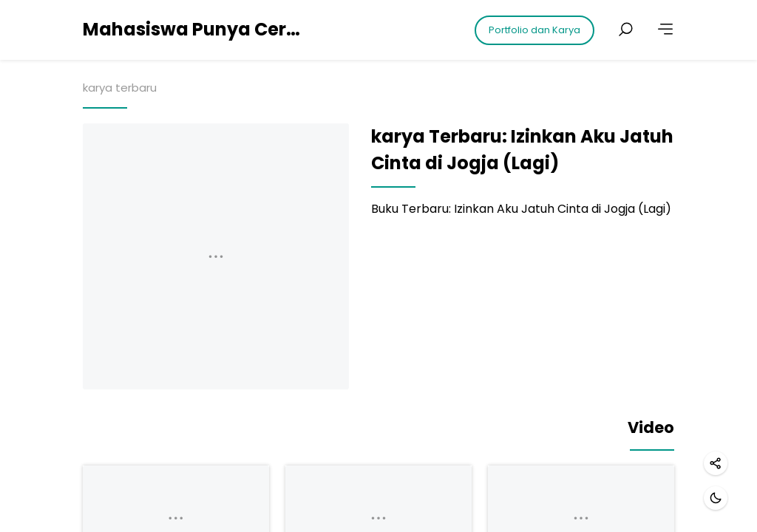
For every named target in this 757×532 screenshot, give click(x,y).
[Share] (716, 463)
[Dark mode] (716, 498)
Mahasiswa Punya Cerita (194, 29)
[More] (665, 30)
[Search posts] (625, 30)
